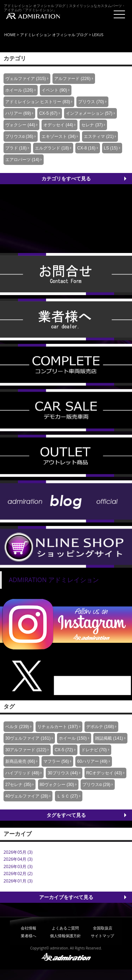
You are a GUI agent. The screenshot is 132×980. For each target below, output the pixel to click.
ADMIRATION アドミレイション (54, 580)
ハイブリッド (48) (22, 773)
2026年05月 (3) (18, 852)
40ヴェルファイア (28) (27, 796)
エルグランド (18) (52, 148)
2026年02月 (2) (18, 874)
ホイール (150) (73, 738)
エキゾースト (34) (59, 136)
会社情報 (29, 928)
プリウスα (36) (19, 136)
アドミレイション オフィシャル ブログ (54, 35)
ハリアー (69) (18, 113)
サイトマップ (102, 936)
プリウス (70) (91, 102)
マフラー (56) (56, 761)
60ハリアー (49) (92, 761)
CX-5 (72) (64, 750)
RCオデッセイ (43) (104, 773)
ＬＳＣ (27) (67, 796)
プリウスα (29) (96, 785)
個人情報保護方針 (65, 936)
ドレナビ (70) (94, 750)
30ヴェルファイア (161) (28, 738)
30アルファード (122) (26, 750)
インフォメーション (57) (89, 113)
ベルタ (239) (17, 727)
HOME (10, 35)
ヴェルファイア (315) (26, 79)
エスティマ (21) (99, 136)
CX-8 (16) (86, 148)
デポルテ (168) (100, 727)
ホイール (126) (19, 90)
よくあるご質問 (65, 928)
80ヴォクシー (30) (57, 785)
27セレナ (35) (18, 785)
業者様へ (29, 936)
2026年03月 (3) (18, 866)
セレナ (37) (92, 125)
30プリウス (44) (63, 773)
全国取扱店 (103, 928)
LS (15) (111, 148)
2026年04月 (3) (18, 859)
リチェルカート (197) (58, 727)
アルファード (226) (72, 79)
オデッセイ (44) (58, 125)
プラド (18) (16, 148)
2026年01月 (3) (18, 881)
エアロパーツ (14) (22, 160)
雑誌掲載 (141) (109, 738)
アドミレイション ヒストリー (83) (38, 102)
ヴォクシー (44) (20, 125)
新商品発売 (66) (20, 761)
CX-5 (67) (48, 113)
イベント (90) (54, 90)
